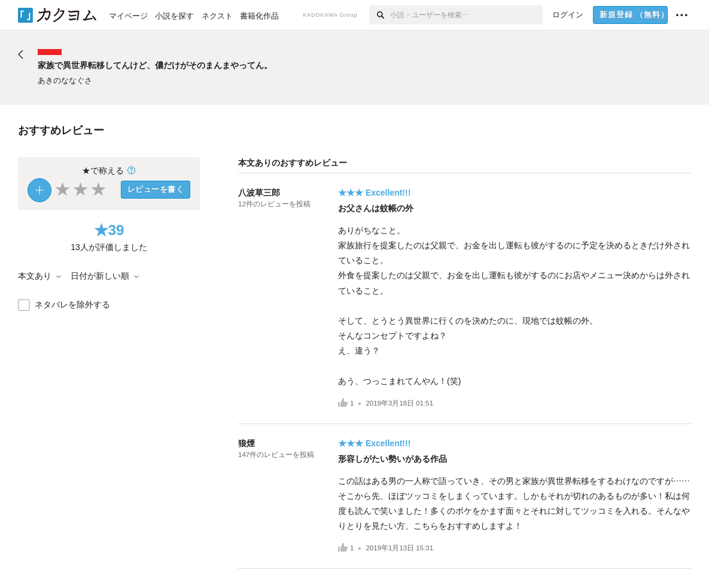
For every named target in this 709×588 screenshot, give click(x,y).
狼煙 (247, 443)
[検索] (380, 15)
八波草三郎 (259, 193)
